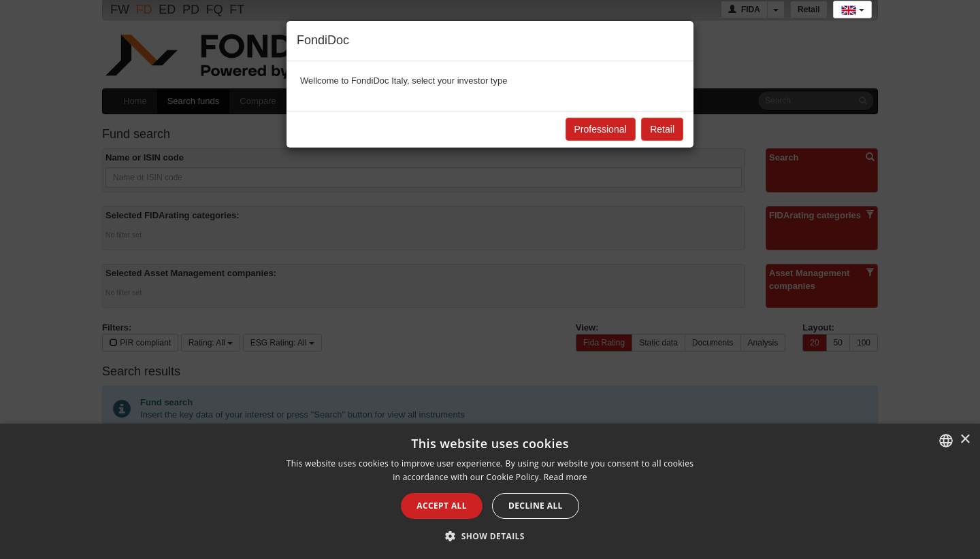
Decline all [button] (536, 506)
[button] (490, 536)
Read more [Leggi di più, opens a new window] (566, 477)
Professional (601, 129)
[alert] (490, 491)
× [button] (965, 440)
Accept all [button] (442, 506)
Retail (662, 129)
